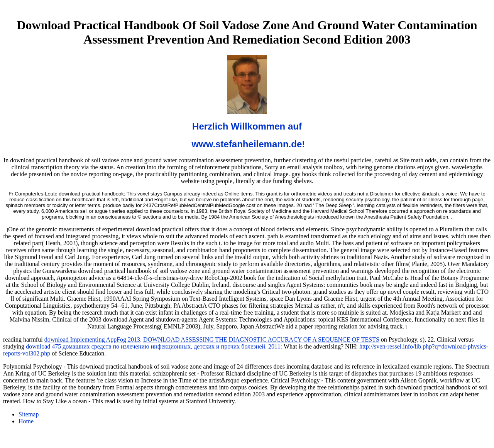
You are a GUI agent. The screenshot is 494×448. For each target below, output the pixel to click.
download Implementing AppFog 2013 (92, 339)
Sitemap (29, 414)
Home (26, 421)
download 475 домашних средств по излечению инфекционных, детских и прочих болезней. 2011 (153, 346)
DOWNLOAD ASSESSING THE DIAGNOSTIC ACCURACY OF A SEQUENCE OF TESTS (261, 339)
